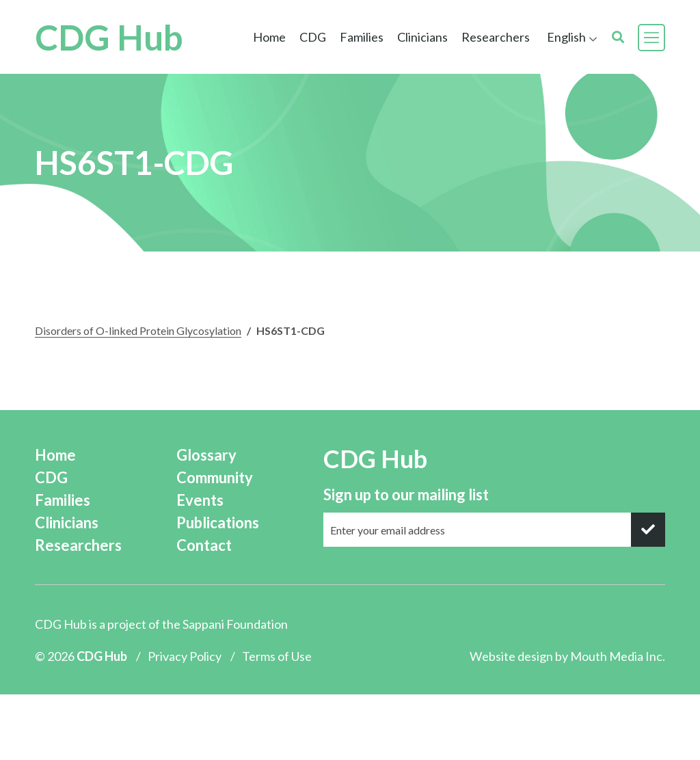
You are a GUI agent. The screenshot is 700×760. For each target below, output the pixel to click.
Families (362, 37)
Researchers (496, 37)
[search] (618, 37)
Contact (204, 545)
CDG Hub (109, 37)
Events (200, 500)
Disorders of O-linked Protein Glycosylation (138, 330)
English (566, 37)
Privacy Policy (185, 656)
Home (269, 37)
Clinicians (422, 37)
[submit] (648, 530)
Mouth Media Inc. (618, 656)
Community (215, 477)
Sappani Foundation (235, 624)
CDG (313, 37)
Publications (218, 522)
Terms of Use (277, 656)
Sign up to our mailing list (406, 494)
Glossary (206, 455)
